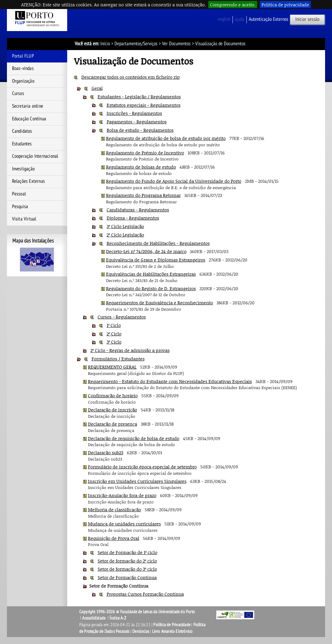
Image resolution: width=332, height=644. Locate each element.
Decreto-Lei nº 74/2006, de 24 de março (146, 251)
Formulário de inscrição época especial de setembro (142, 467)
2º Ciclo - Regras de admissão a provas (130, 350)
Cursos (18, 94)
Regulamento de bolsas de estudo (141, 167)
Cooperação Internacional (35, 156)
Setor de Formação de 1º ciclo (127, 552)
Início (105, 44)
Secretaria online (28, 106)
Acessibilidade (94, 618)
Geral (97, 88)
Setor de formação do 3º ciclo (127, 569)
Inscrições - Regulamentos (134, 113)
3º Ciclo (114, 342)
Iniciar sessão (307, 19)
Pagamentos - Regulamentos (137, 122)
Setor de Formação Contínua (127, 577)
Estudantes (22, 144)
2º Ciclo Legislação (125, 235)
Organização (23, 81)
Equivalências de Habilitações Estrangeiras (151, 274)
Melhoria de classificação (114, 509)
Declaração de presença (113, 424)
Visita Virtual (24, 219)
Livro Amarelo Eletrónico (172, 631)
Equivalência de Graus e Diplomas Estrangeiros (156, 260)
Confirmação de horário (113, 395)
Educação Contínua (29, 119)
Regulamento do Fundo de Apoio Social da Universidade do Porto (174, 181)
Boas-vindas (23, 68)
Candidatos (22, 131)
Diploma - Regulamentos (133, 218)
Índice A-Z (118, 618)
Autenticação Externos (269, 19)
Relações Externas (28, 181)
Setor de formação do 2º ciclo (127, 561)
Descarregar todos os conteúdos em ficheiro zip (131, 77)
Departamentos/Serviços (136, 44)
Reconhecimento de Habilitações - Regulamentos (158, 243)
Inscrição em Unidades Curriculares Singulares (137, 481)
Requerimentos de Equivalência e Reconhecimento (160, 303)
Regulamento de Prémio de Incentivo (145, 153)
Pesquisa (20, 207)
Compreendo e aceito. (233, 5)
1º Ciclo (114, 325)
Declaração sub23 (106, 452)
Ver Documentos (176, 44)
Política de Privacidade (172, 625)
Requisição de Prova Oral (114, 538)
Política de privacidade (285, 5)
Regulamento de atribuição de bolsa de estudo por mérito (166, 138)
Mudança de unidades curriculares (124, 524)
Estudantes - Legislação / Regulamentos (139, 97)
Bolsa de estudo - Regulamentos (140, 130)
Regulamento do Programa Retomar (143, 195)
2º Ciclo (114, 334)
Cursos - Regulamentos (122, 317)
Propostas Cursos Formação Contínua (145, 594)
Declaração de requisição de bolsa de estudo (134, 438)
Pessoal (19, 194)
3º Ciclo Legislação (125, 226)
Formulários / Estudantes (118, 359)
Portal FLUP (23, 56)
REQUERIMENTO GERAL (112, 367)
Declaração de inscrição (113, 410)
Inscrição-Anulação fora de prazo (122, 495)
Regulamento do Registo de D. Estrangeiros (151, 288)
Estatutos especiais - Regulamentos (144, 105)
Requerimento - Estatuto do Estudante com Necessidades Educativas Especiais (170, 381)
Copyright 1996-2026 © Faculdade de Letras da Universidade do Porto (137, 612)
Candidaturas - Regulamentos (138, 210)
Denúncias (141, 631)
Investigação (23, 169)
